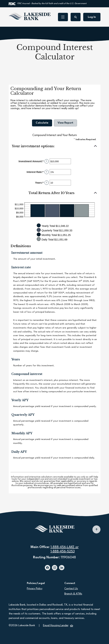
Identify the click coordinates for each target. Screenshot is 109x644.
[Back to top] (96, 529)
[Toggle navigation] (63, 17)
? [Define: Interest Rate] (47, 172)
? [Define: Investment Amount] (47, 161)
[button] (55, 146)
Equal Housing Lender (58, 626)
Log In (92, 17)
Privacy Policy (35, 589)
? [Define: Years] (47, 183)
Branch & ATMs (73, 594)
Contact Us (71, 589)
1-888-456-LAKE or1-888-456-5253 (65, 549)
